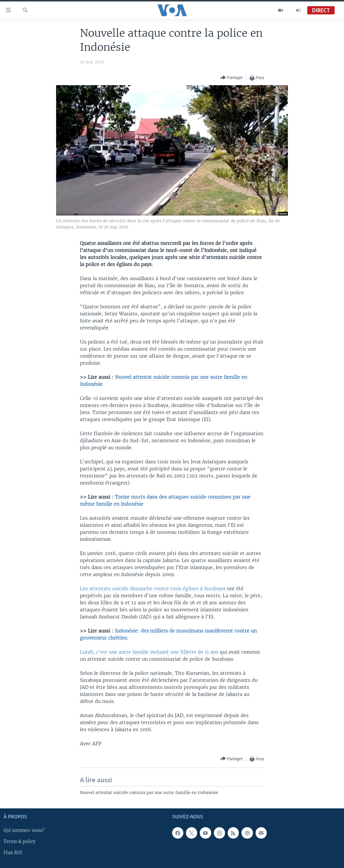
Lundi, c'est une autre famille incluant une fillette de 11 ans (149, 652)
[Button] (232, 78)
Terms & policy (19, 842)
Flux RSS (13, 853)
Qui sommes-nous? (24, 831)
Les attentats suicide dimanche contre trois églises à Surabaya (153, 588)
